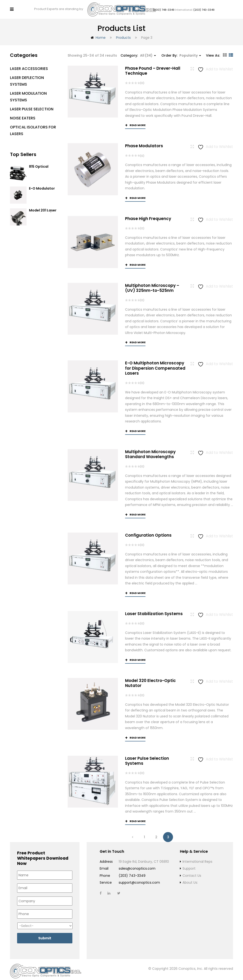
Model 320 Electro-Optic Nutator (150, 680)
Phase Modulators (144, 142)
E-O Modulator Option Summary (44, 187)
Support (189, 865)
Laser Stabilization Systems (154, 610)
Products (123, 34)
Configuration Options (148, 532)
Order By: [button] (181, 52)
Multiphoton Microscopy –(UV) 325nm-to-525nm (152, 284)
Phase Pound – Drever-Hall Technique (153, 67)
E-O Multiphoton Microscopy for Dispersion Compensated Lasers (155, 365)
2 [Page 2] (156, 834)
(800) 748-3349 (164, 8)
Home (101, 34)
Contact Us (192, 872)
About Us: (190, 879)
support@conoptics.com (139, 879)
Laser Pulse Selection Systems (147, 757)
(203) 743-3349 (204, 8)
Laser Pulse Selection (32, 105)
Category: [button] (138, 52)
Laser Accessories (29, 65)
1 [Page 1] (144, 834)
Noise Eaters (23, 114)
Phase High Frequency (148, 215)
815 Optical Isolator (39, 165)
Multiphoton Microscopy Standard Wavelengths (150, 451)
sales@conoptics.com (137, 865)
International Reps (197, 858)
